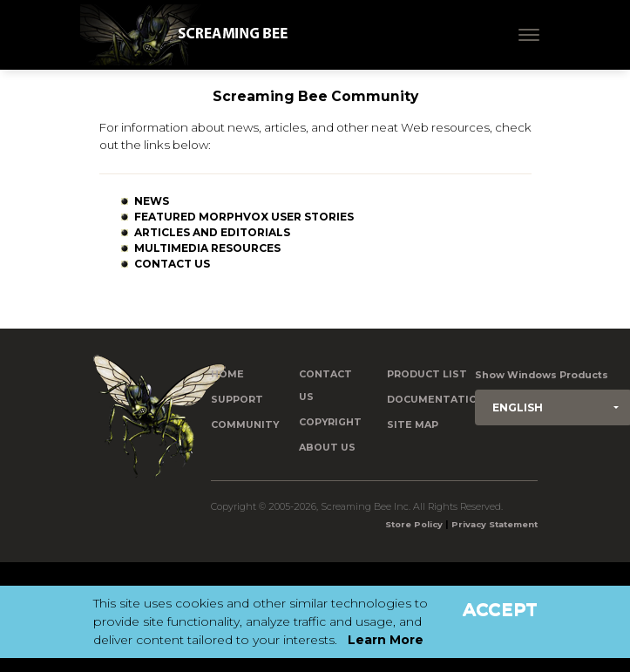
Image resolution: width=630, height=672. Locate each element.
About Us (327, 448)
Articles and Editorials (212, 232)
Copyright (330, 422)
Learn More (386, 640)
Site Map (413, 425)
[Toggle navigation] (529, 35)
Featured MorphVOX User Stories (244, 217)
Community (245, 425)
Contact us (325, 386)
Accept (500, 609)
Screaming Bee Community (315, 96)
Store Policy (414, 524)
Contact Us (172, 264)
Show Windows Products (542, 375)
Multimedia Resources (207, 248)
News (152, 201)
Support (237, 400)
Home (227, 374)
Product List (427, 374)
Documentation (436, 400)
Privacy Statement (495, 524)
